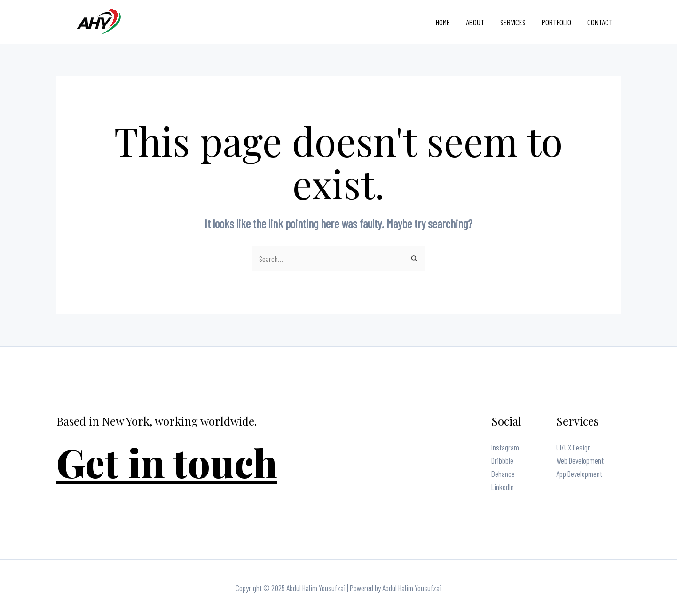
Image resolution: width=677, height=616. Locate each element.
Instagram (505, 447)
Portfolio (556, 22)
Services (513, 22)
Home (443, 22)
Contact (600, 22)
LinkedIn (503, 487)
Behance (503, 474)
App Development (579, 474)
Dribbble (502, 460)
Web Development (580, 460)
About (475, 22)
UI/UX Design (574, 447)
